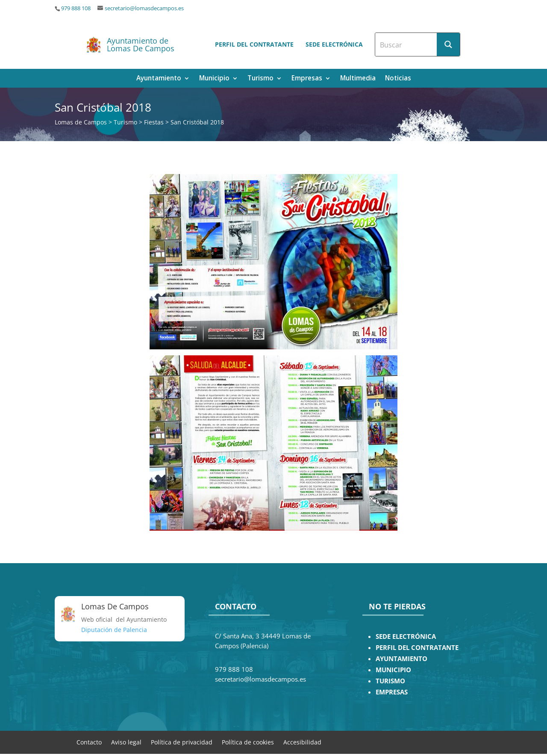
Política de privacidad (182, 742)
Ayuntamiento (159, 79)
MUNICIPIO (393, 670)
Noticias (398, 79)
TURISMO (390, 681)
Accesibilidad (302, 742)
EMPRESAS (392, 692)
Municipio (214, 79)
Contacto (89, 742)
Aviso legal (126, 742)
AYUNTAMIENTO (401, 659)
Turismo (260, 79)
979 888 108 (76, 8)
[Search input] (406, 44)
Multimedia (358, 79)
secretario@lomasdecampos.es (144, 8)
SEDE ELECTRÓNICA (406, 636)
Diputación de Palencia (114, 630)
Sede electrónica (334, 44)
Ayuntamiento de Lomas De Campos (141, 44)
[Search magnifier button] (448, 44)
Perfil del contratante (254, 44)
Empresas (307, 79)
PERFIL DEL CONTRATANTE (417, 648)
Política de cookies (248, 742)
